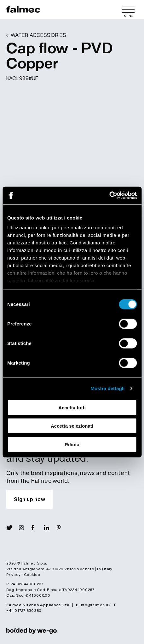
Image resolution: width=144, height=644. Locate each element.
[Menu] (128, 9)
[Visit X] (13, 528)
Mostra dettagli (107, 388)
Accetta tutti (72, 407)
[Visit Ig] (25, 528)
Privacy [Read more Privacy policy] (13, 574)
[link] (32, 630)
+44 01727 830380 (24, 610)
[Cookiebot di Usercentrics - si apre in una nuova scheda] (109, 196)
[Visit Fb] (38, 528)
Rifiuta (72, 444)
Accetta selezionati (72, 426)
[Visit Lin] (50, 528)
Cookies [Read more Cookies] (32, 574)
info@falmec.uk (95, 605)
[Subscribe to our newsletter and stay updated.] (29, 499)
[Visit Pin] (63, 528)
